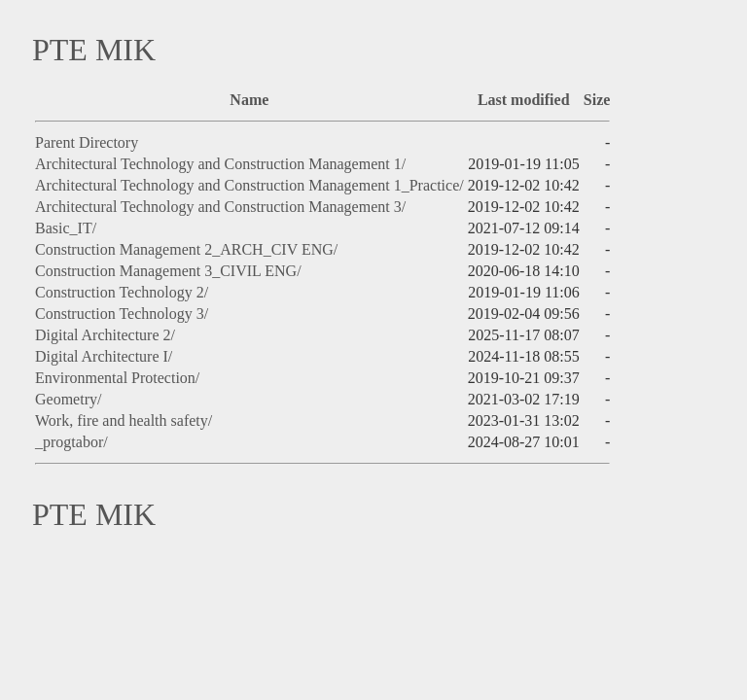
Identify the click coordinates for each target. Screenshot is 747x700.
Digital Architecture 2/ (105, 335)
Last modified (524, 100)
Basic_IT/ (66, 228)
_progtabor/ (71, 442)
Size (597, 100)
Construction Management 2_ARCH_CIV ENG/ (186, 249)
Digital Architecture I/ (104, 356)
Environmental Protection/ (117, 378)
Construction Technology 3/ (122, 314)
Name (249, 100)
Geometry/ (68, 399)
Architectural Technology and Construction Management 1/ (220, 164)
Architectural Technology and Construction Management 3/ (220, 207)
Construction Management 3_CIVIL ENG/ (168, 271)
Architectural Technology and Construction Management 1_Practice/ (249, 185)
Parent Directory (87, 142)
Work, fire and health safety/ (124, 420)
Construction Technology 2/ (122, 292)
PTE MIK (94, 50)
